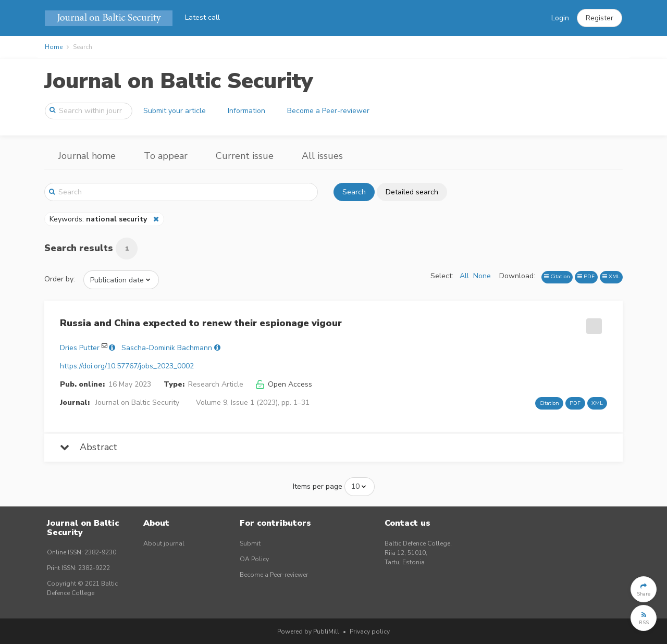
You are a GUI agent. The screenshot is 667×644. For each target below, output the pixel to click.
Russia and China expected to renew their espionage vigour (201, 323)
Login (560, 18)
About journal (164, 543)
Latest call (202, 17)
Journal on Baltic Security (179, 81)
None (482, 276)
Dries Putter (80, 348)
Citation (557, 276)
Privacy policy (370, 631)
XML (611, 276)
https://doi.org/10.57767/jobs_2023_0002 (127, 366)
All (464, 276)
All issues (322, 156)
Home (54, 47)
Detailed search (412, 192)
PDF (586, 276)
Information (246, 111)
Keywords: (99, 219)
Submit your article (175, 111)
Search (354, 192)
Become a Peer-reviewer (328, 111)
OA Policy (254, 559)
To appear (166, 156)
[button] (600, 18)
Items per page (318, 486)
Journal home (87, 156)
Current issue (245, 156)
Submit (250, 543)
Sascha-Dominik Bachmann (167, 348)
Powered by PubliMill (308, 631)
